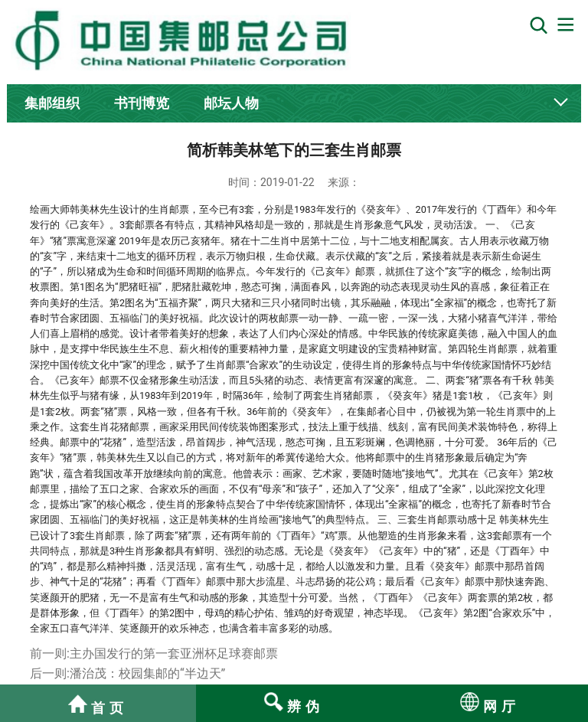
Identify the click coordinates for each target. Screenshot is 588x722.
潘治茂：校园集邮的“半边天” (147, 673)
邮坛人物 (231, 103)
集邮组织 (52, 103)
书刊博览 (142, 103)
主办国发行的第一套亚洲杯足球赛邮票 (174, 653)
